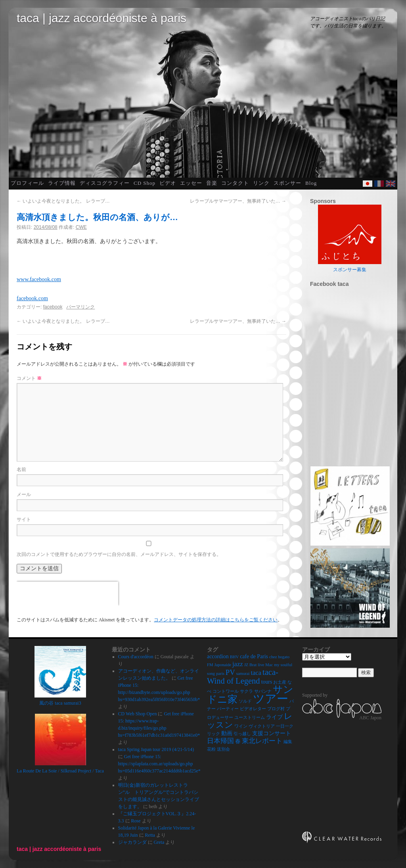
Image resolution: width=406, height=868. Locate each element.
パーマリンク (80, 307)
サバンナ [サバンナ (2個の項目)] (263, 691)
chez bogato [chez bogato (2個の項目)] (279, 657)
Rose (136, 821)
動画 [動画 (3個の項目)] (227, 733)
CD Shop (145, 183)
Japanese (368, 184)
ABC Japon (370, 718)
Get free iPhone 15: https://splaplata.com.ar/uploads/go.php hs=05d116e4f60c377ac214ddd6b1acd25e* (159, 764)
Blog (311, 183)
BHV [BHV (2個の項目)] (235, 657)
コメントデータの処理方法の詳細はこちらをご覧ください (216, 620)
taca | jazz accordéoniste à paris (101, 18)
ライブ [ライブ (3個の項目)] (274, 717)
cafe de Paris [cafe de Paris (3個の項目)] (254, 656)
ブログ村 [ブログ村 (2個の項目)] (276, 709)
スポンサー (287, 183)
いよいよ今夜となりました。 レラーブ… (63, 201)
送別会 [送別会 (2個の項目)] (223, 749)
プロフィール (27, 183)
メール (24, 494)
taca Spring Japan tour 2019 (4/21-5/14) (156, 749)
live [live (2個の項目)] (261, 665)
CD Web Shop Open (138, 714)
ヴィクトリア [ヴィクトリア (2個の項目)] (262, 726)
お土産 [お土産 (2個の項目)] (280, 682)
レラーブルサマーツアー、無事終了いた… (238, 201)
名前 (21, 469)
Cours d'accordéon (136, 657)
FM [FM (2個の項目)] (210, 665)
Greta (159, 842)
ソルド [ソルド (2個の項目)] (245, 701)
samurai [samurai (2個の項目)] (243, 674)
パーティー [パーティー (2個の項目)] (228, 709)
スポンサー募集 (350, 270)
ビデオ (168, 183)
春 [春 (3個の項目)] (238, 741)
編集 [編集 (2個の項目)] (288, 742)
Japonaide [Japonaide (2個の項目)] (223, 665)
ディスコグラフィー (105, 183)
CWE (81, 227)
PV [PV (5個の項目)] (230, 672)
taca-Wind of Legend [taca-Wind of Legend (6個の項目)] (243, 676)
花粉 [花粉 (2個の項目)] (211, 749)
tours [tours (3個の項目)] (267, 682)
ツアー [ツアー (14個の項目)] (271, 699)
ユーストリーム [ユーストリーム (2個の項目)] (250, 718)
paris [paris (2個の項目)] (220, 674)
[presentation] (67, 594)
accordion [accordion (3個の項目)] (218, 656)
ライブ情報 (62, 183)
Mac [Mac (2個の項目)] (269, 665)
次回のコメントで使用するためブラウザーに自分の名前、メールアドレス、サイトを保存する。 (119, 554)
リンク (261, 183)
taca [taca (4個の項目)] (256, 673)
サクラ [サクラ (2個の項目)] (246, 691)
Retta (150, 835)
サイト (24, 519)
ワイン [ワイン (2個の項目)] (241, 726)
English (391, 184)
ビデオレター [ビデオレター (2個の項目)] (253, 709)
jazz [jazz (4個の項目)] (238, 664)
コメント (29, 378)
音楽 (212, 183)
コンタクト (235, 183)
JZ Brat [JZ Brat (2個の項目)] (251, 665)
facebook (53, 307)
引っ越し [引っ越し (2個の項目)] (242, 734)
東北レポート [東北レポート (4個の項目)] (262, 741)
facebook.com (32, 298)
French (379, 184)
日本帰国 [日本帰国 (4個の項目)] (220, 741)
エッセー (191, 183)
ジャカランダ (132, 842)
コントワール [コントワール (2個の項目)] (226, 691)
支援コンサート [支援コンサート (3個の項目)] (272, 733)
